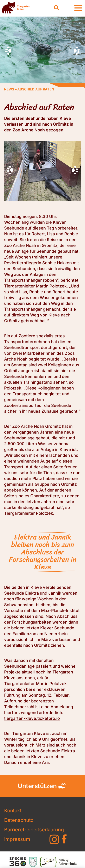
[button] (57, 8)
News (9, 89)
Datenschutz (19, 820)
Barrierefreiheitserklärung (22, 830)
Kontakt (13, 811)
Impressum (17, 839)
